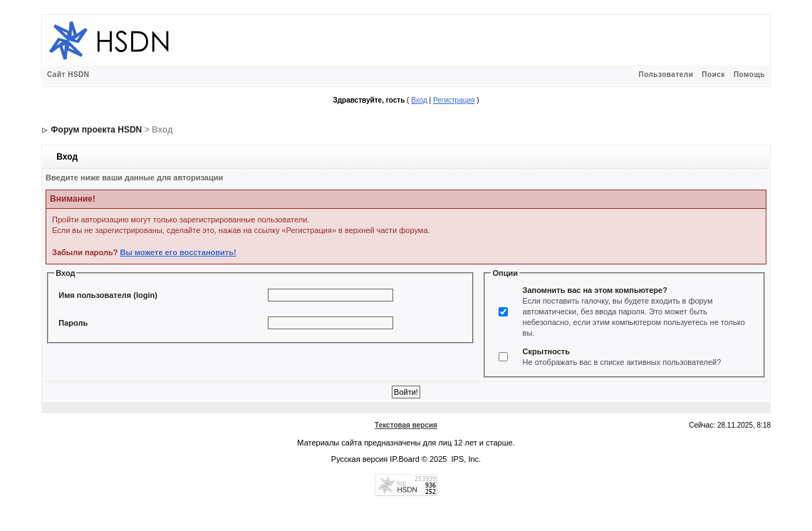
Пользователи (666, 74)
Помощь (749, 74)
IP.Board (404, 459)
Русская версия (359, 459)
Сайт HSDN (68, 74)
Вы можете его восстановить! (178, 252)
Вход (419, 100)
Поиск (713, 74)
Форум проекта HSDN (96, 130)
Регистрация (454, 100)
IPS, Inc (465, 459)
